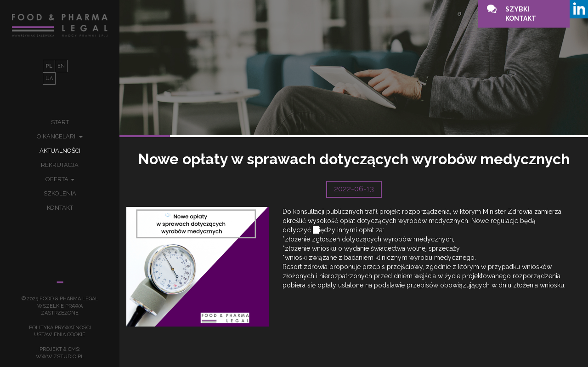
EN (61, 66)
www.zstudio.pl (60, 357)
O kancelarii (60, 136)
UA (49, 78)
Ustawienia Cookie (60, 335)
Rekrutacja (60, 165)
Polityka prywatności (60, 328)
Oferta (60, 179)
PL (49, 66)
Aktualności (60, 151)
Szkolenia (60, 193)
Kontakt (60, 208)
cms (73, 349)
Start (60, 122)
